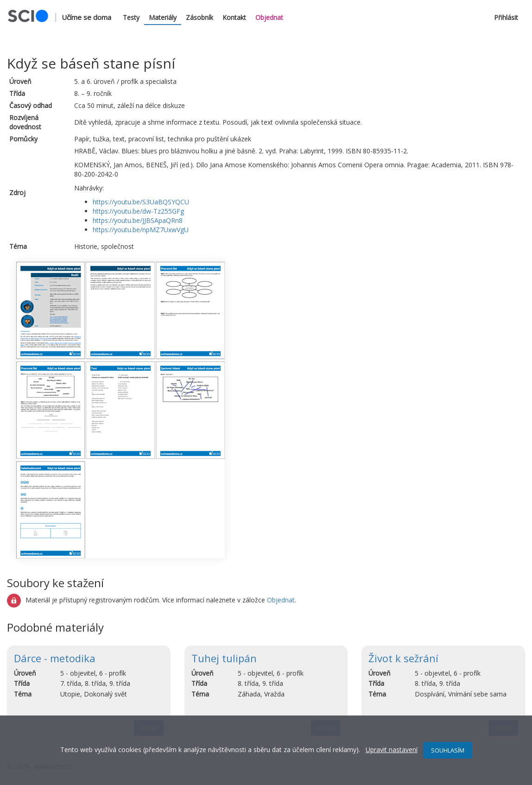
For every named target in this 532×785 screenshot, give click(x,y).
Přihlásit (506, 17)
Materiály (163, 17)
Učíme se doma (86, 17)
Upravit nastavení (392, 750)
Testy (131, 17)
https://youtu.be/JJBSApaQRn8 (138, 220)
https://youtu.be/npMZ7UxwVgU (141, 230)
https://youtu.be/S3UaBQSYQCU (141, 202)
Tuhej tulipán (224, 658)
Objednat (269, 17)
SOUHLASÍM (448, 750)
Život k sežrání (403, 658)
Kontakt (234, 17)
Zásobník (199, 17)
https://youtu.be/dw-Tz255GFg (138, 211)
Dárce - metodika (55, 658)
